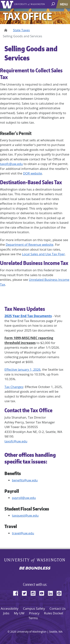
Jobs (6, 613)
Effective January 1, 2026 (22, 369)
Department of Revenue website (29, 245)
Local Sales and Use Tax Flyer (43, 254)
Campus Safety (34, 608)
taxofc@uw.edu (11, 164)
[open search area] (53, 4)
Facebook (17, 593)
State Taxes (21, 30)
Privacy (34, 613)
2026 (13, 632)
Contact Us (57, 608)
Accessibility (10, 608)
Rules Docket (54, 613)
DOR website (33, 173)
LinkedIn (52, 593)
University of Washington (8, 4)
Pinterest (60, 593)
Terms (33, 618)
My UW (19, 613)
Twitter (26, 593)
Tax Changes (14, 387)
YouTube (43, 593)
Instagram (34, 593)
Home (5, 30)
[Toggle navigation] (64, 4)
